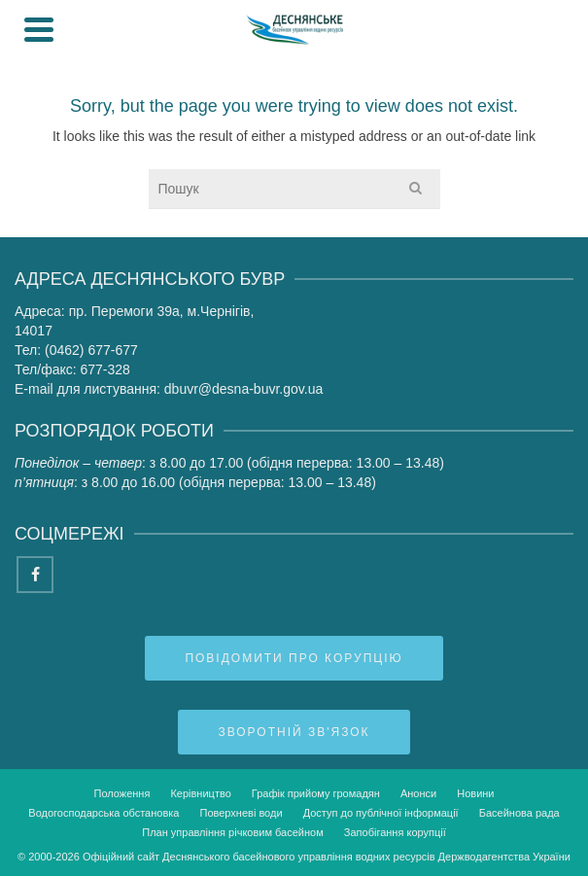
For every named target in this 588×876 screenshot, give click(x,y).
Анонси (418, 793)
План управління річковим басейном (233, 832)
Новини (475, 793)
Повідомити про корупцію (294, 658)
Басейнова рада (519, 813)
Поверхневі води (242, 813)
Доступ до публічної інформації (381, 813)
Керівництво (200, 793)
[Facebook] (35, 575)
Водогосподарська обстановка (104, 813)
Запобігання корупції (395, 832)
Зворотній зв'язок (294, 732)
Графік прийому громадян (316, 793)
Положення (121, 793)
